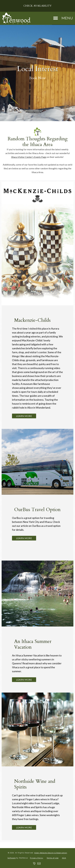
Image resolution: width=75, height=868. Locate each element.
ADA (64, 858)
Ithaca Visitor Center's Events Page (29, 157)
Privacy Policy (36, 858)
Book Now (37, 78)
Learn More (24, 416)
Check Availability (37, 6)
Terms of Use (53, 858)
